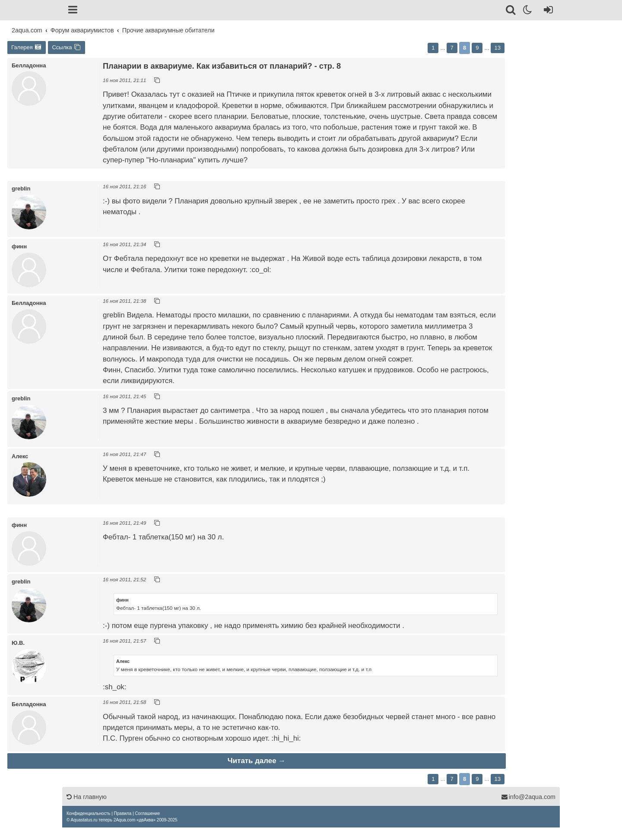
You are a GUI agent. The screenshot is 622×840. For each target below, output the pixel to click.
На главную (87, 797)
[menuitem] (88, 813)
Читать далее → (257, 761)
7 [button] (452, 48)
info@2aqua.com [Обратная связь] (528, 797)
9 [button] (477, 48)
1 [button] (433, 48)
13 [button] (498, 48)
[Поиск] (511, 11)
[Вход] (547, 11)
